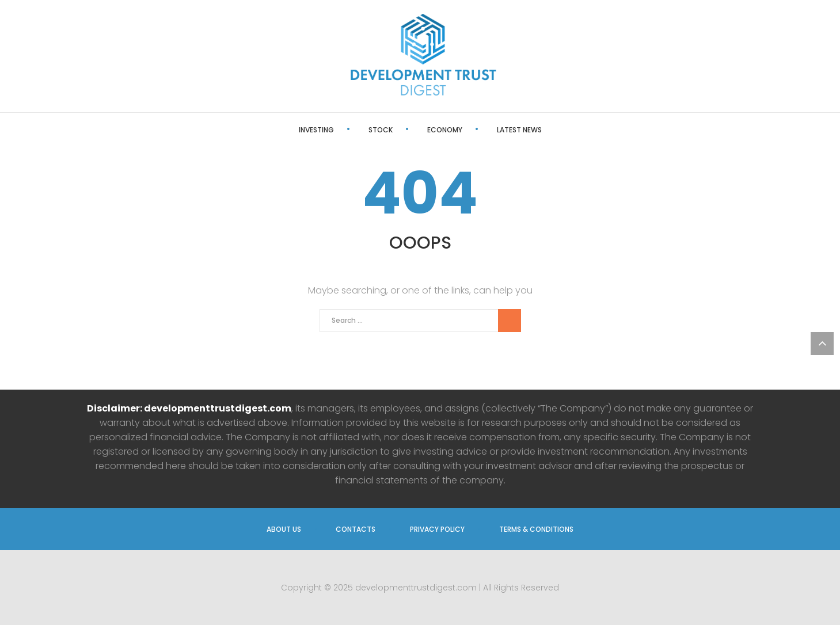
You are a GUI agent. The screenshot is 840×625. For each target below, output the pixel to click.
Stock (381, 130)
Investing (316, 130)
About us (284, 529)
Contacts (356, 529)
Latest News (519, 130)
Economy (445, 130)
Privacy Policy (437, 529)
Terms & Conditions (536, 529)
